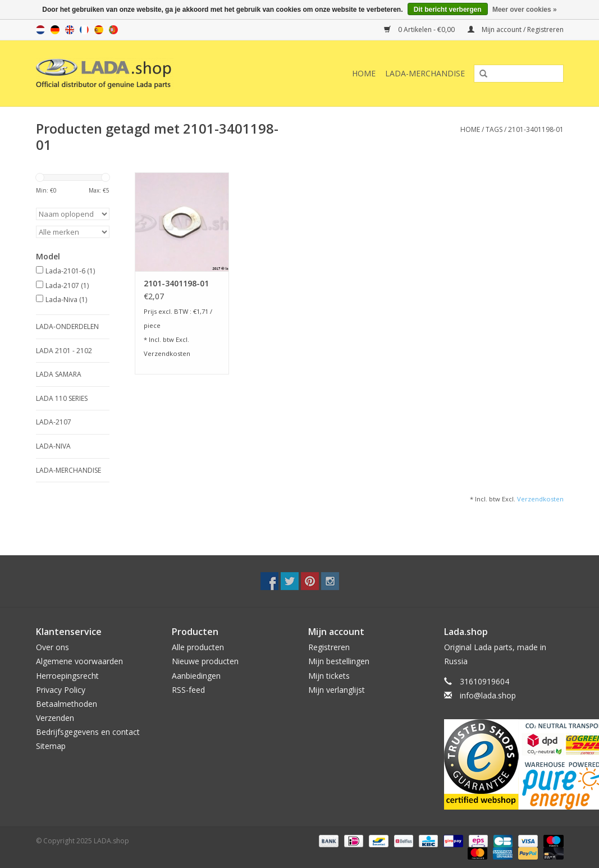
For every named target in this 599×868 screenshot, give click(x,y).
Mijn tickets (329, 676)
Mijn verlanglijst (337, 690)
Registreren (329, 647)
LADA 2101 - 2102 (64, 351)
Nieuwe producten (205, 661)
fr (84, 30)
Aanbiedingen (196, 676)
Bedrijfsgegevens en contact (88, 732)
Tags (494, 129)
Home (364, 73)
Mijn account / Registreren (516, 29)
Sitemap (51, 746)
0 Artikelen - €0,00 (420, 29)
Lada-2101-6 (70, 271)
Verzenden (55, 718)
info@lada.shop (488, 695)
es (99, 30)
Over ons (52, 647)
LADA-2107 (54, 422)
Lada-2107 (67, 285)
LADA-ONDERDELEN (67, 326)
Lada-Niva (66, 300)
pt (113, 30)
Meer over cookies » (525, 10)
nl (40, 30)
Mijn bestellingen (339, 661)
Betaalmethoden (67, 704)
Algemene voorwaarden (79, 661)
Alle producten (198, 647)
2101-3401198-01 (536, 129)
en (70, 30)
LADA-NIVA (53, 446)
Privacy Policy (61, 690)
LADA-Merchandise (425, 73)
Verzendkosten (167, 353)
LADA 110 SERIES (62, 398)
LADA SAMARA (59, 374)
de (55, 30)
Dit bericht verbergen (448, 10)
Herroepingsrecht (67, 676)
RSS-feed (188, 690)
